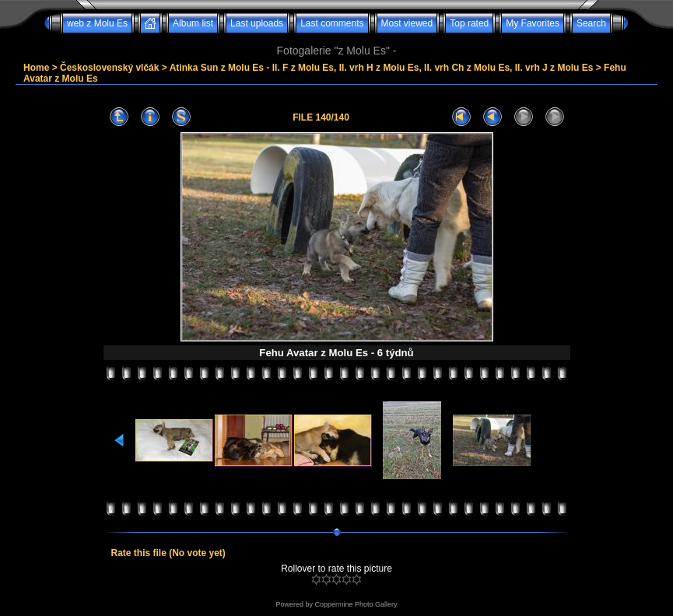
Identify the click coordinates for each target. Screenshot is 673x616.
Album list (193, 23)
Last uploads (257, 23)
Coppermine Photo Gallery (356, 604)
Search (591, 23)
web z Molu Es (97, 23)
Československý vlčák (109, 68)
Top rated (469, 23)
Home (36, 68)
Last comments (332, 23)
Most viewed (407, 23)
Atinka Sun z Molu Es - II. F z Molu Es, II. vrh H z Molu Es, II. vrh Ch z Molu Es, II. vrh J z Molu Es (382, 68)
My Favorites (533, 23)
